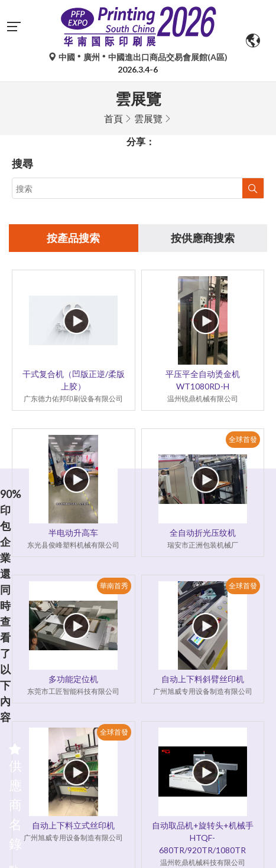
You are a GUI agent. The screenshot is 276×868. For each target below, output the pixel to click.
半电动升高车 (73, 533)
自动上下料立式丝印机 (73, 825)
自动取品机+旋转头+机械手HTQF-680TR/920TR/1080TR (203, 838)
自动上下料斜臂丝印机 (203, 679)
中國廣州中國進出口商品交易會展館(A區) (138, 57)
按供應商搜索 (203, 238)
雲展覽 (148, 118)
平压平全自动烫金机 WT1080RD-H (203, 380)
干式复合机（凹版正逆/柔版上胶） (74, 380)
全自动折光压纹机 (203, 533)
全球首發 (243, 439)
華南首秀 (114, 586)
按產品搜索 (73, 238)
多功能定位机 (73, 679)
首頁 (113, 118)
